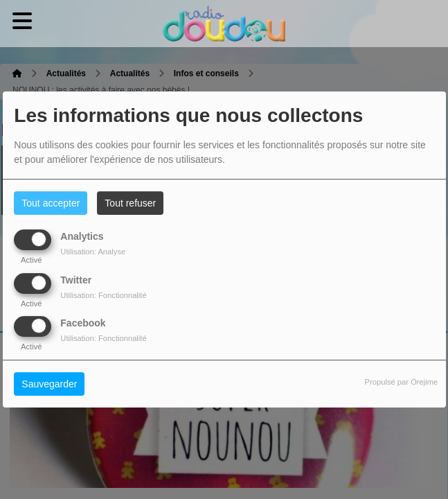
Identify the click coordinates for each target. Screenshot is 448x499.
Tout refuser (130, 203)
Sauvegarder (49, 384)
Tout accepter (51, 203)
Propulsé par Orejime (402, 382)
